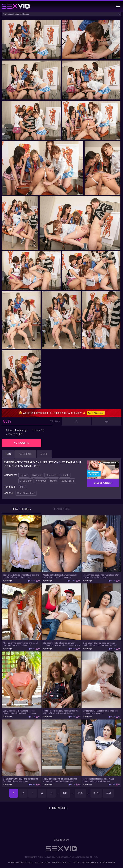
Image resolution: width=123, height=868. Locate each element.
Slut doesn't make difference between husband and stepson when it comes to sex (61, 644)
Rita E (22, 487)
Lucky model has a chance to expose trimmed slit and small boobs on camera (20, 712)
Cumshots (52, 475)
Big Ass (24, 475)
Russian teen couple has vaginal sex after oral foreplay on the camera (101, 576)
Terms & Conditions (20, 862)
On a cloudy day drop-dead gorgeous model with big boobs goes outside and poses (100, 644)
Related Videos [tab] (62, 509)
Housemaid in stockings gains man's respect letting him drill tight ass (98, 780)
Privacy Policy (61, 862)
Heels (53, 481)
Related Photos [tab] (22, 509)
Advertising (108, 862)
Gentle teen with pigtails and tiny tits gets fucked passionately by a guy (20, 780)
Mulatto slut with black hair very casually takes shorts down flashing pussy (60, 576)
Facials (65, 475)
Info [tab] (8, 454)
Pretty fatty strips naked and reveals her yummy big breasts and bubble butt (60, 780)
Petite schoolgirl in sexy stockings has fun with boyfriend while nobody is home (61, 712)
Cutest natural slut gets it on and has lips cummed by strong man (100, 712)
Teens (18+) (67, 481)
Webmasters (90, 862)
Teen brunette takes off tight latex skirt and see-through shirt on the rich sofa (21, 576)
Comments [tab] (26, 454)
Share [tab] (44, 454)
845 (65, 793)
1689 (80, 793)
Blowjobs (37, 475)
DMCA (76, 862)
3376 (96, 793)
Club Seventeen (26, 493)
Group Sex (26, 481)
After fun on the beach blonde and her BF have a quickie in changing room (21, 644)
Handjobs (41, 481)
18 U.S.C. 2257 (42, 862)
